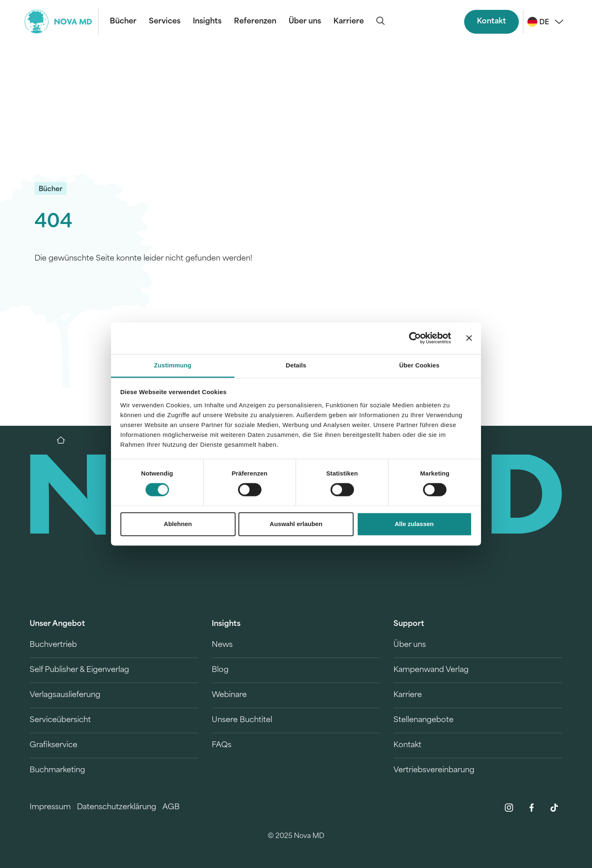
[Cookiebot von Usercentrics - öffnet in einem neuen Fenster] (415, 338)
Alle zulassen (414, 524)
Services (165, 22)
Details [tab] (296, 365)
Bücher (123, 22)
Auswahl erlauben (296, 524)
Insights (207, 22)
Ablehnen (178, 524)
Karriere (349, 22)
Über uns (305, 22)
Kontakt (491, 22)
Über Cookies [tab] (419, 365)
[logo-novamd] (62, 22)
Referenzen (255, 22)
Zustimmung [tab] (173, 365)
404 (53, 223)
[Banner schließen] (469, 338)
